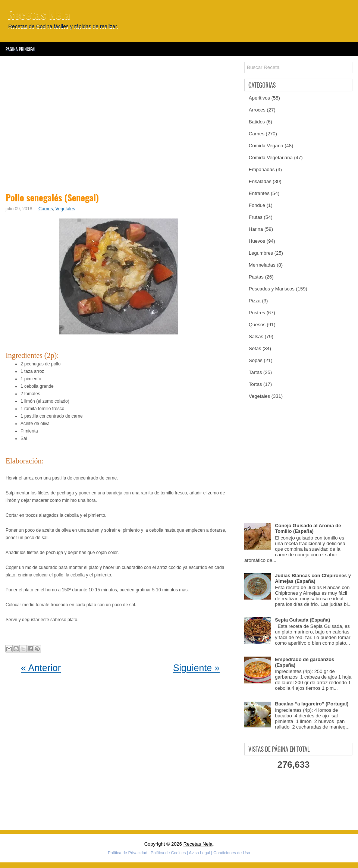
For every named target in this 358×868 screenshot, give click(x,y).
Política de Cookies (168, 853)
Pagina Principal (21, 49)
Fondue (257, 205)
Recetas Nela (39, 14)
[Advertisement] (120, 123)
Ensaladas (260, 181)
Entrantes (259, 193)
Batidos (257, 122)
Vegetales (65, 209)
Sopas (256, 360)
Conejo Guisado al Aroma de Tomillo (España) (308, 528)
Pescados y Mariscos (272, 289)
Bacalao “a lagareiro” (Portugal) (312, 704)
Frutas (256, 217)
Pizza (255, 301)
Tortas (255, 384)
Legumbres (261, 253)
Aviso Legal (200, 853)
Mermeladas (262, 265)
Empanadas (262, 169)
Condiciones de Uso (232, 853)
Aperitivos (259, 98)
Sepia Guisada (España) (302, 620)
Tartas (255, 372)
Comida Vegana (266, 146)
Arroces (257, 110)
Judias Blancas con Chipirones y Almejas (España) (313, 578)
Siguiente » (196, 668)
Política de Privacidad (128, 853)
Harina (256, 229)
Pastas (256, 277)
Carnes (46, 209)
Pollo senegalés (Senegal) (52, 197)
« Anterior (41, 668)
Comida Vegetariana (271, 158)
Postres (257, 313)
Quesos (257, 325)
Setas (255, 348)
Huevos (257, 241)
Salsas (256, 336)
